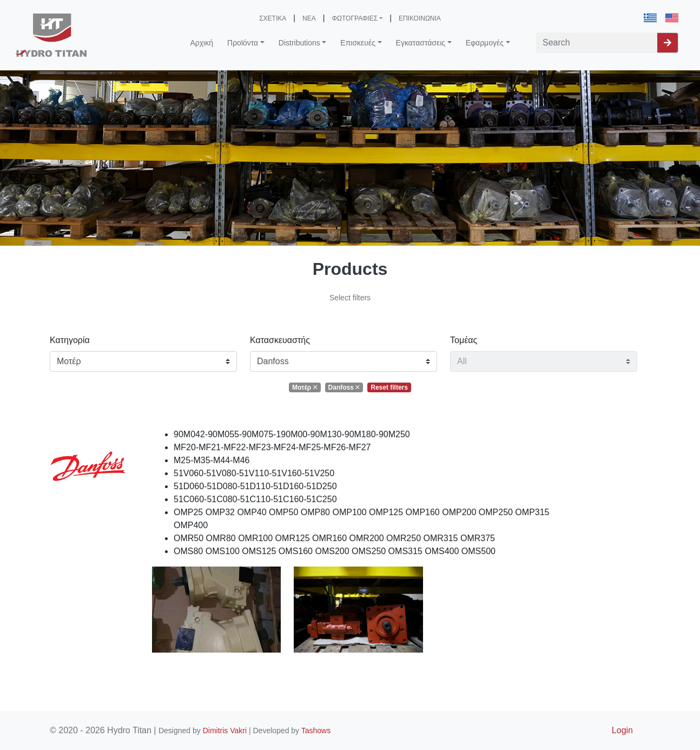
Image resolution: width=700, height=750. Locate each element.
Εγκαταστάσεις (421, 43)
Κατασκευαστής (280, 340)
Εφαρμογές (485, 43)
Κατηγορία (70, 340)
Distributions (299, 43)
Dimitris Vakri (225, 731)
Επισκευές (358, 43)
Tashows (316, 731)
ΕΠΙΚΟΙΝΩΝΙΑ (420, 18)
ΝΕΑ (309, 18)
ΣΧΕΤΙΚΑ (273, 18)
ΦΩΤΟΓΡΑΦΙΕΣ (355, 18)
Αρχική (202, 43)
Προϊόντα (243, 43)
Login (622, 730)
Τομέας (464, 340)
